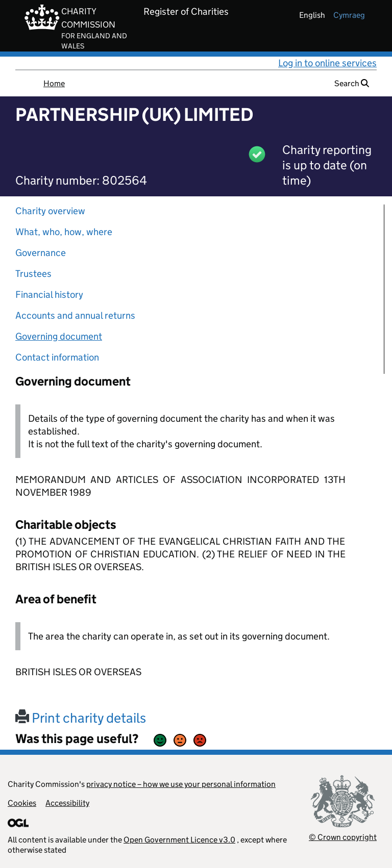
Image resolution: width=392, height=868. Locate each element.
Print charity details (81, 718)
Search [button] (352, 83)
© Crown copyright (343, 837)
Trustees (33, 274)
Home (54, 83)
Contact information (57, 357)
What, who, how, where (64, 232)
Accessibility (67, 803)
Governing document (59, 336)
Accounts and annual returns (75, 315)
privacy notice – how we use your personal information (181, 784)
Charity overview (50, 211)
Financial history (49, 295)
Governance (41, 253)
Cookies (22, 803)
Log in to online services (327, 63)
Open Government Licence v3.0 (179, 840)
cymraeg (349, 15)
